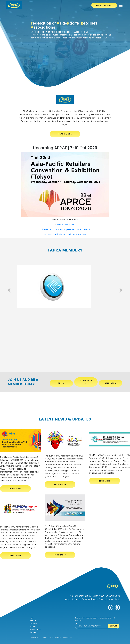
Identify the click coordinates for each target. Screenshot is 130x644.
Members (33, 624)
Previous (10, 290)
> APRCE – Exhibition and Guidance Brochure (65, 234)
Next (120, 290)
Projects (33, 626)
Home (32, 618)
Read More (15, 489)
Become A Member (104, 5)
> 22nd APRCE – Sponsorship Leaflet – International (65, 229)
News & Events (35, 629)
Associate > (86, 382)
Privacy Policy (68, 638)
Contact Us (34, 632)
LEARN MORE (65, 134)
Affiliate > (110, 383)
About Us (33, 621)
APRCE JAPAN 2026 (66, 224)
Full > (61, 383)
